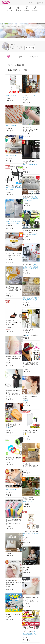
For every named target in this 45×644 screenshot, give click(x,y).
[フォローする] (30, 48)
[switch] (22, 65)
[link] (14, 84)
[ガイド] (31, 3)
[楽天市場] (40, 3)
